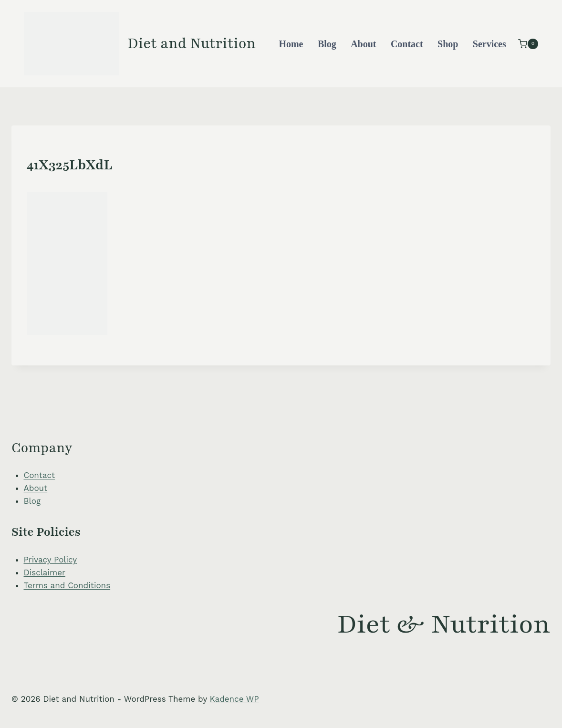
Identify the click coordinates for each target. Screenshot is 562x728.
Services (489, 44)
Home (291, 44)
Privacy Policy (51, 560)
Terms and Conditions (67, 585)
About (363, 44)
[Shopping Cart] (528, 44)
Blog (327, 44)
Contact (407, 44)
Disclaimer (45, 572)
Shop (448, 44)
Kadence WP (234, 699)
